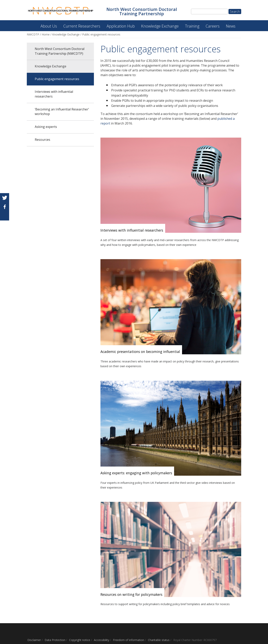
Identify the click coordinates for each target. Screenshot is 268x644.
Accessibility (102, 640)
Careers (213, 26)
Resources (42, 140)
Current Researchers (82, 26)
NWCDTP (33, 34)
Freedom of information (129, 640)
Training (192, 26)
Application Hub (121, 26)
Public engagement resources (57, 79)
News (231, 26)
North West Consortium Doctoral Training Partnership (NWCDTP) (30, 24)
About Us (49, 26)
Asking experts (46, 127)
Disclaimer (34, 640)
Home (46, 34)
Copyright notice (80, 640)
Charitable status (159, 640)
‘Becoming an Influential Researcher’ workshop (62, 112)
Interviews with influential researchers (54, 94)
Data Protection (55, 640)
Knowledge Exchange (160, 26)
